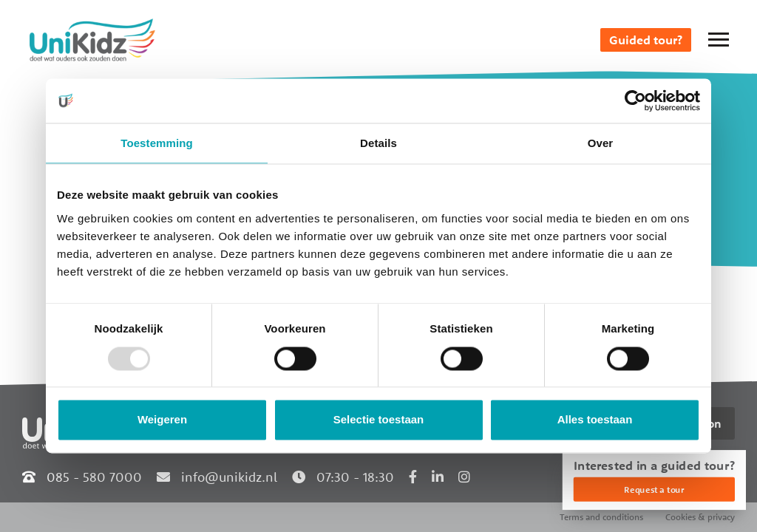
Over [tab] (601, 143)
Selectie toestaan (379, 420)
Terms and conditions (601, 517)
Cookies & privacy (700, 517)
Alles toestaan (595, 420)
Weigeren (162, 420)
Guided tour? (646, 40)
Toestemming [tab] (157, 143)
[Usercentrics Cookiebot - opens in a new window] (635, 100)
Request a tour (654, 490)
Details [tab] (378, 143)
